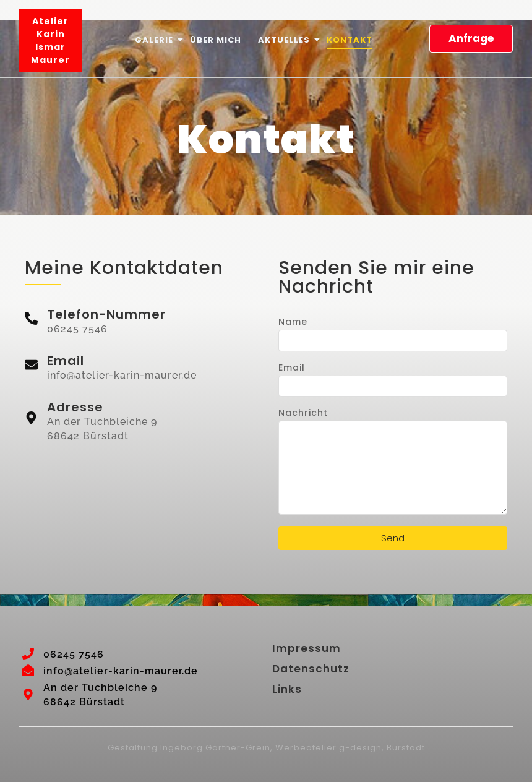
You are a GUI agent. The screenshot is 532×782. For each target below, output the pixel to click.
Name (293, 323)
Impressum (307, 648)
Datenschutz (311, 669)
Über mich (216, 40)
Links (287, 689)
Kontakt (350, 40)
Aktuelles (285, 40)
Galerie (155, 40)
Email (292, 368)
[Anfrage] (471, 39)
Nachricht (303, 414)
